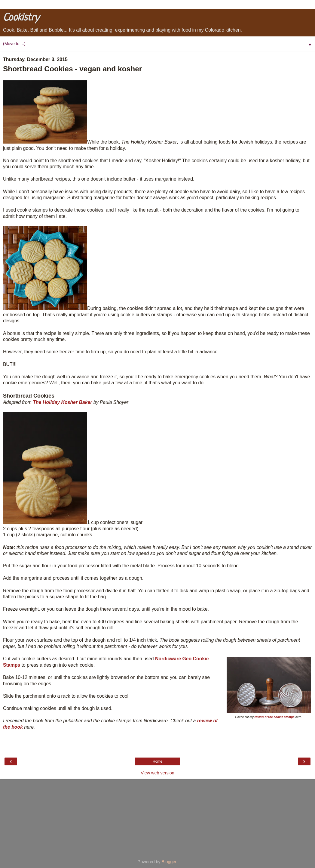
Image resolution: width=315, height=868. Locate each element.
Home (157, 761)
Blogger (169, 862)
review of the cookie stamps (274, 717)
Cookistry (21, 18)
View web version (157, 773)
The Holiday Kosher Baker (62, 402)
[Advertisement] (157, 817)
